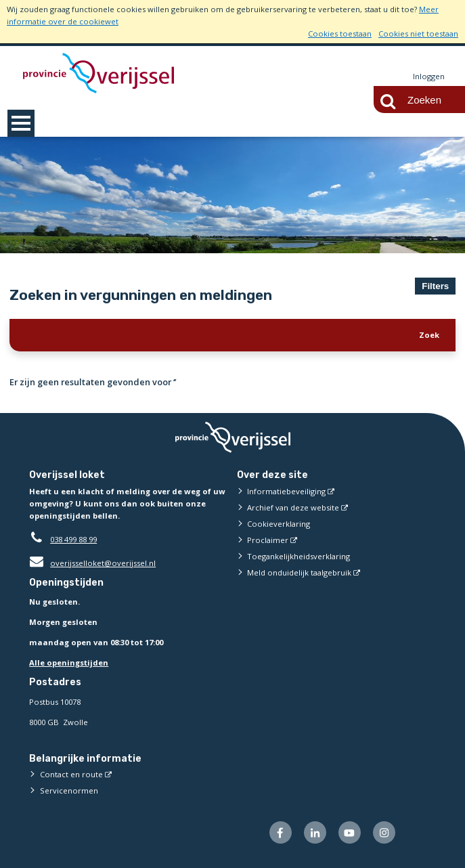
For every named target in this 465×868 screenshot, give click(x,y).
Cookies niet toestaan (418, 34)
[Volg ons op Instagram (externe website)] (384, 832)
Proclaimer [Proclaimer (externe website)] (268, 540)
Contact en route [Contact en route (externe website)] (71, 774)
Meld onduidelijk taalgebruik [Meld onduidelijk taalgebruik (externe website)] (299, 572)
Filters (435, 286)
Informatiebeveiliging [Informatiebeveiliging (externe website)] (286, 491)
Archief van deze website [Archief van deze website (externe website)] (293, 507)
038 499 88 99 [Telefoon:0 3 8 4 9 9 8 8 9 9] (73, 539)
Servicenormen (69, 790)
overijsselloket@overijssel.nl (92, 563)
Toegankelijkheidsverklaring (298, 556)
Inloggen (429, 76)
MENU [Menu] (21, 123)
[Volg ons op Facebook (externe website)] (281, 832)
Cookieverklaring (279, 524)
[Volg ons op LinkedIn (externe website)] (315, 832)
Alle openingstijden (69, 663)
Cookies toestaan (340, 34)
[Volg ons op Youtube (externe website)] (350, 832)
